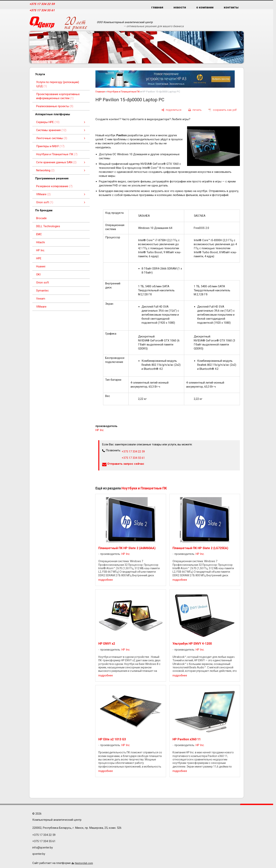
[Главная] (42, 24)
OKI (38, 274)
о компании (205, 7)
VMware (41, 307)
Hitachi (40, 242)
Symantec (42, 291)
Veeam (41, 299)
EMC (39, 234)
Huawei (41, 266)
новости (180, 7)
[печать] (195, 110)
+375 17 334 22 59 (42, 4)
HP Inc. (41, 250)
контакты (231, 7)
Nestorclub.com (84, 863)
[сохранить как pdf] (223, 110)
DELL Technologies (48, 226)
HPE (39, 258)
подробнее (106, 580)
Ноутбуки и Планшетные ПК (123, 92)
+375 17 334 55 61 (42, 10)
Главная (100, 92)
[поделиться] (171, 110)
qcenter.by (39, 854)
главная (157, 7)
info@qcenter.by (43, 848)
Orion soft (43, 283)
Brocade (41, 218)
